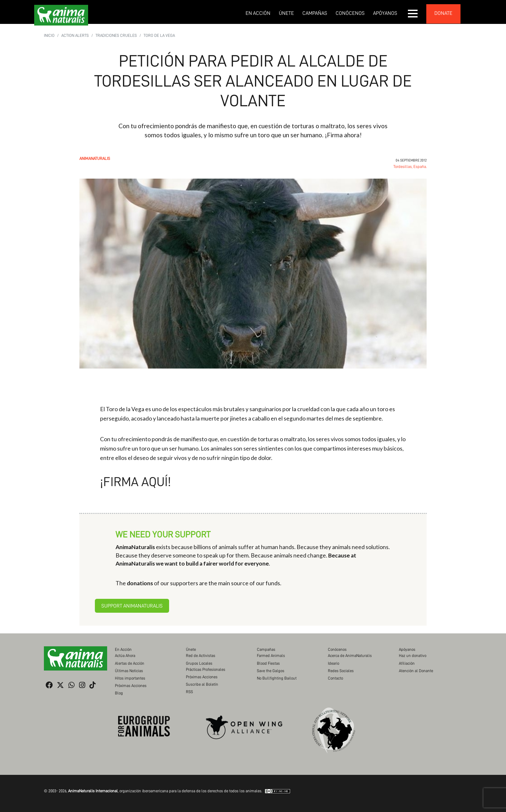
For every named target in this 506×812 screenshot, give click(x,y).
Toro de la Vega (159, 35)
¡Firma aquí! (136, 482)
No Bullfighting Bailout (277, 678)
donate (443, 13)
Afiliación (407, 663)
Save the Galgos (271, 671)
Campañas (315, 13)
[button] (413, 14)
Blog (119, 693)
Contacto (335, 678)
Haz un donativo (413, 656)
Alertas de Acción (130, 663)
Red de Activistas (201, 656)
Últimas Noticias (129, 671)
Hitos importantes (130, 678)
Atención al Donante (416, 671)
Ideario (334, 663)
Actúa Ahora (125, 656)
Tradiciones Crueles (116, 35)
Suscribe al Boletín (202, 684)
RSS (189, 692)
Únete (286, 13)
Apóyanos (385, 13)
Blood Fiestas (268, 663)
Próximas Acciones (131, 686)
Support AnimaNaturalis (132, 606)
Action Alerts (75, 35)
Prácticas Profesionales (206, 669)
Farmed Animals (271, 656)
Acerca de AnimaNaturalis (350, 656)
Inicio (49, 35)
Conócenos (350, 13)
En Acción (258, 13)
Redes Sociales (341, 671)
